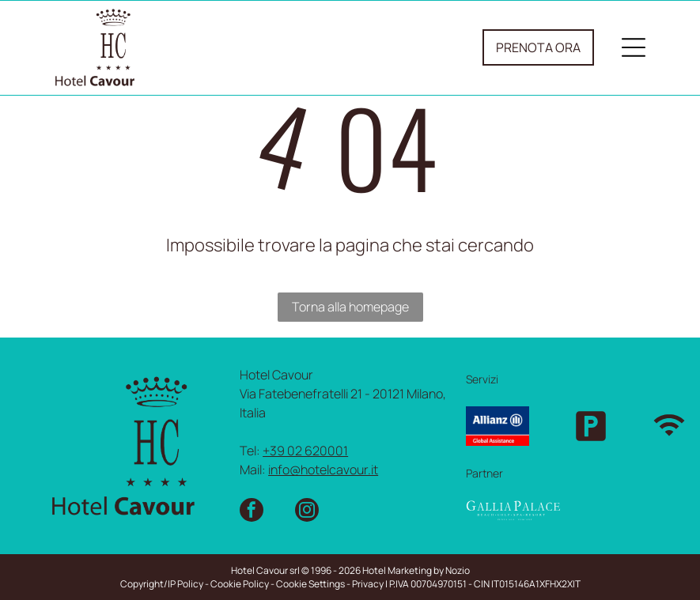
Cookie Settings (310, 584)
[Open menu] (634, 47)
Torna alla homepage (350, 307)
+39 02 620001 (305, 451)
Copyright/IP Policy (162, 584)
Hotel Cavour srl (265, 570)
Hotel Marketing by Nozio (416, 570)
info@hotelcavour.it (323, 470)
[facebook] (252, 512)
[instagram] (307, 512)
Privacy (368, 584)
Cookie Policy (240, 584)
